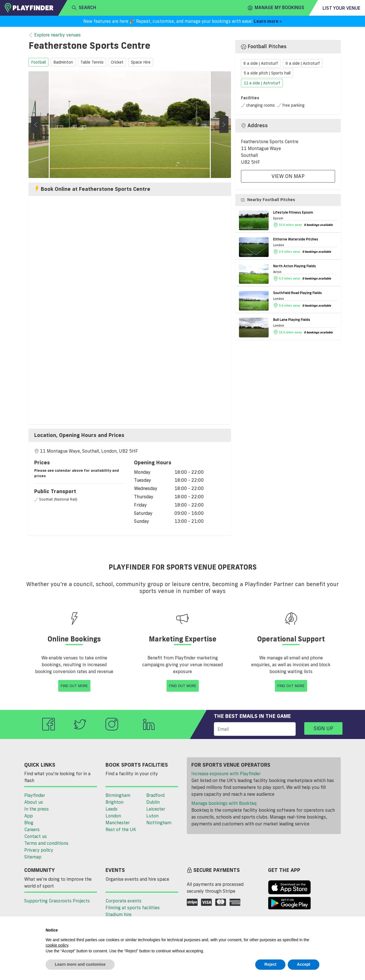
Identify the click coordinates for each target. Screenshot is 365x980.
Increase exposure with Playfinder (226, 774)
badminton (63, 62)
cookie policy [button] (57, 945)
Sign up (323, 728)
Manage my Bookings (276, 8)
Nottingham (159, 823)
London (113, 816)
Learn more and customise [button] (80, 964)
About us (34, 802)
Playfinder (35, 795)
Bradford (155, 795)
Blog (29, 823)
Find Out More (74, 686)
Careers (32, 829)
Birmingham (118, 795)
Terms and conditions (46, 843)
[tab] (130, 435)
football (38, 62)
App (29, 816)
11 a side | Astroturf (262, 83)
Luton (152, 816)
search (84, 8)
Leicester (156, 809)
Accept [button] (304, 964)
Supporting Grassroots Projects (57, 901)
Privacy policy (39, 850)
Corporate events (123, 901)
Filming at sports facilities (133, 908)
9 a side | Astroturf (303, 63)
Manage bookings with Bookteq (224, 803)
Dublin (153, 802)
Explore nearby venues (55, 35)
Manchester (118, 823)
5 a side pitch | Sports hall (267, 73)
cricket (117, 62)
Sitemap (33, 857)
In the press (36, 809)
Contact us (36, 836)
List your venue (341, 8)
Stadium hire (118, 914)
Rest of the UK (121, 829)
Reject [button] (270, 964)
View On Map (288, 176)
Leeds (111, 809)
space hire (141, 62)
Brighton (114, 802)
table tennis (92, 62)
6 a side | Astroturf (261, 63)
